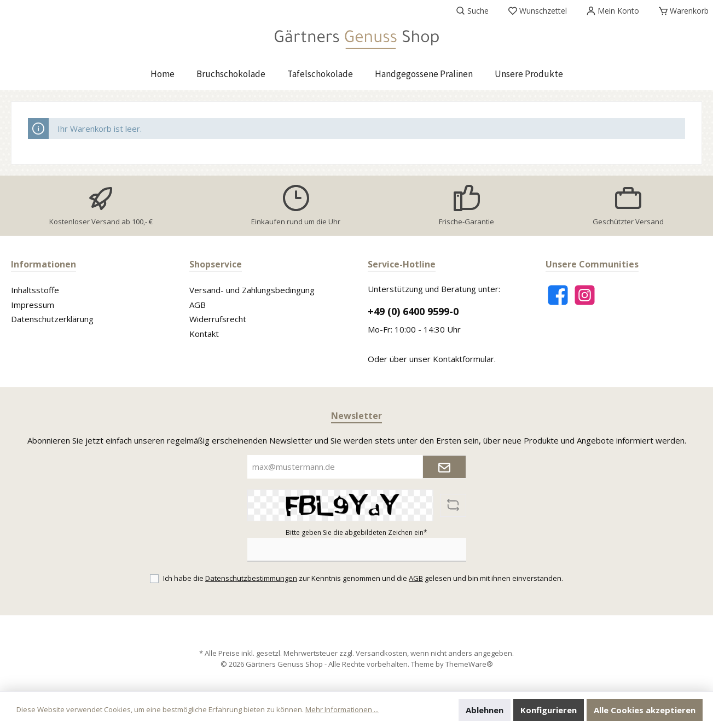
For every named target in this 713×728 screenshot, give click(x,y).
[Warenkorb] (680, 11)
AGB (198, 305)
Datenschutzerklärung (52, 319)
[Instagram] (585, 295)
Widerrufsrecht (218, 319)
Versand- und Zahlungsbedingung (252, 290)
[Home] (163, 74)
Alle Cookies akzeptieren (645, 710)
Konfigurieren (549, 710)
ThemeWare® (469, 664)
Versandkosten (381, 653)
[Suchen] (473, 11)
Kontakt (204, 334)
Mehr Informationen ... (342, 709)
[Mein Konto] (613, 11)
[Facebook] (558, 295)
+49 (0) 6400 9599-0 (413, 311)
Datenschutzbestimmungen (251, 578)
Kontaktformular (463, 359)
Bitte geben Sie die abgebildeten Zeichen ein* (356, 532)
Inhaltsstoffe (35, 290)
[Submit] (444, 467)
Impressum (33, 305)
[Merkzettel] (538, 11)
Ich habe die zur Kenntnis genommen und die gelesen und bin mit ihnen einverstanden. (363, 578)
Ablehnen (485, 710)
